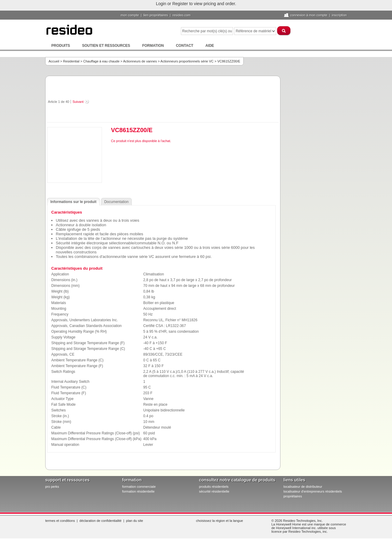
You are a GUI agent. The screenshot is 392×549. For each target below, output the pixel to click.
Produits (61, 46)
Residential (71, 61)
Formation (153, 46)
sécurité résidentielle (214, 491)
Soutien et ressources (106, 46)
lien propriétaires (156, 15)
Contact (185, 46)
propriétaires (293, 496)
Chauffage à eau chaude (101, 61)
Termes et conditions (60, 521)
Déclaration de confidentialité (101, 521)
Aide (210, 46)
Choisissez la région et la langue (220, 521)
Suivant (78, 102)
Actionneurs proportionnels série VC (187, 61)
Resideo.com (182, 15)
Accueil (54, 61)
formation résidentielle (138, 491)
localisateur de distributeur (303, 487)
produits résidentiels (214, 487)
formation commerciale (139, 487)
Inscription (339, 15)
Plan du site (134, 521)
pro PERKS (52, 487)
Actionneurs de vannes (140, 61)
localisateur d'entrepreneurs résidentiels (313, 491)
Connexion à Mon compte (309, 15)
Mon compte (130, 15)
